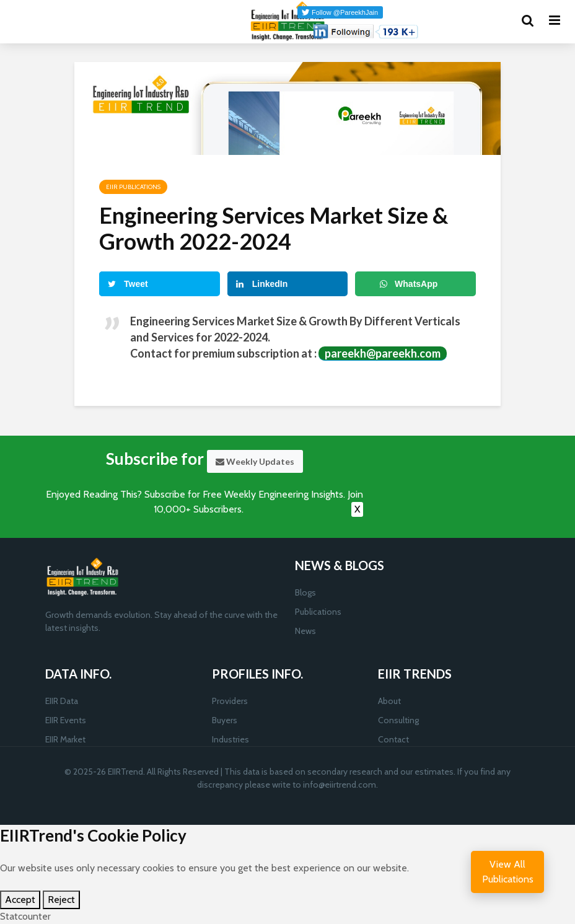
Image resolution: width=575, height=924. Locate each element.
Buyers (225, 720)
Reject (61, 900)
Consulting (398, 720)
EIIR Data (62, 701)
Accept (20, 900)
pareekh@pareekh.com (383, 353)
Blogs (305, 592)
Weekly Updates (255, 461)
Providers (230, 701)
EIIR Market (65, 739)
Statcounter (25, 916)
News (305, 631)
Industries (230, 739)
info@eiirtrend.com (340, 785)
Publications (318, 612)
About (389, 701)
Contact (393, 739)
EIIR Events (66, 720)
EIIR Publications (133, 187)
